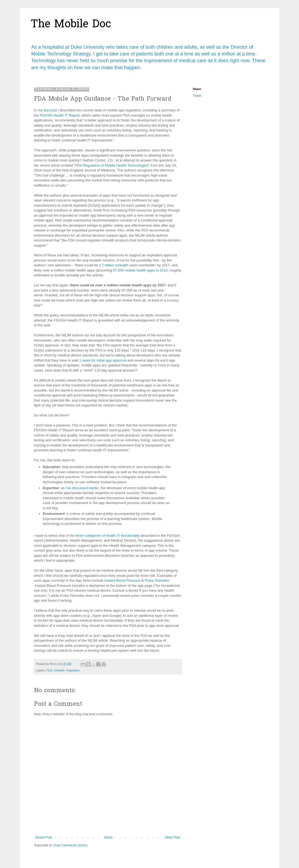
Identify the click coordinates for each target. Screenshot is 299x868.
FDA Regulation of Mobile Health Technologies (112, 165)
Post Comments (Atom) (71, 845)
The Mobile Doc (71, 25)
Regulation (73, 670)
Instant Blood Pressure (122, 580)
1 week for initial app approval (103, 360)
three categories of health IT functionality (108, 536)
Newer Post (44, 837)
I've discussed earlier (82, 488)
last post (50, 110)
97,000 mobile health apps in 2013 (140, 270)
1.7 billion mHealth (114, 265)
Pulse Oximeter (157, 580)
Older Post (172, 837)
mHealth (59, 670)
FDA (49, 670)
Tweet (197, 96)
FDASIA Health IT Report (60, 115)
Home (108, 837)
